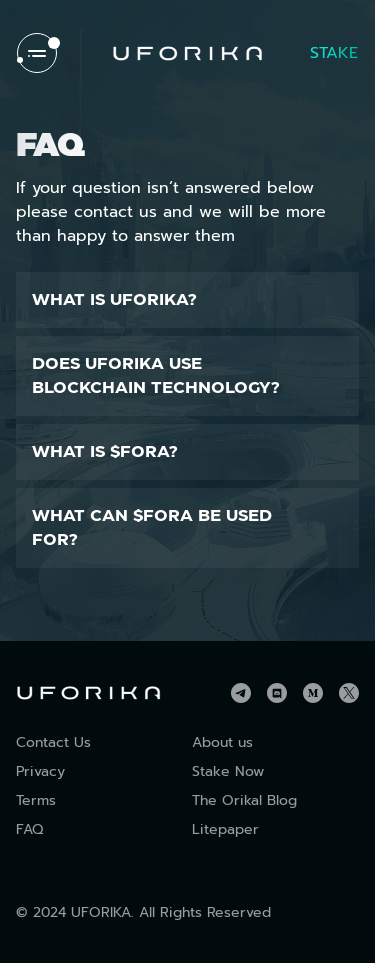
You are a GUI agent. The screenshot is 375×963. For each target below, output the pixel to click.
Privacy (40, 771)
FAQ (29, 829)
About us (222, 742)
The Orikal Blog (244, 800)
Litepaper (225, 829)
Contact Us (53, 742)
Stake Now (228, 771)
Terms (36, 800)
